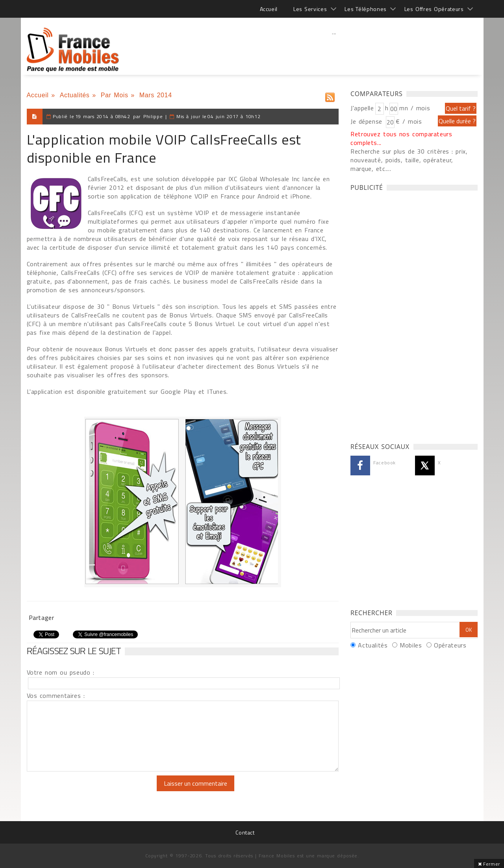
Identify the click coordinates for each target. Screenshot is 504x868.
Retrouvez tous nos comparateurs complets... (401, 138)
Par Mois (115, 95)
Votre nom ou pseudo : (61, 672)
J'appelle (362, 108)
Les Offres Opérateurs (434, 9)
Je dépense (368, 121)
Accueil (269, 9)
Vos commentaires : (56, 696)
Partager (42, 618)
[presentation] (93, 791)
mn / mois (415, 108)
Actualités (75, 95)
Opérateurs (450, 645)
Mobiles (411, 645)
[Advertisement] (334, 49)
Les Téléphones (366, 9)
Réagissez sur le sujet (74, 651)
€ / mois (409, 121)
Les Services (310, 9)
